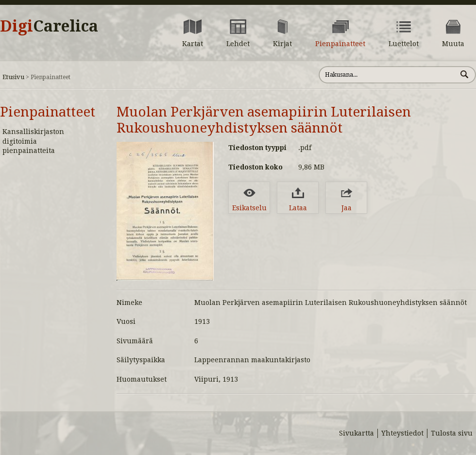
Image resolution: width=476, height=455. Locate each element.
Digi (49, 26)
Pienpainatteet (48, 112)
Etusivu (13, 77)
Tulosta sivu (452, 433)
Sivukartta (357, 433)
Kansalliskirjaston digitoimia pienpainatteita (33, 141)
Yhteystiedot (402, 433)
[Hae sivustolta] (388, 75)
